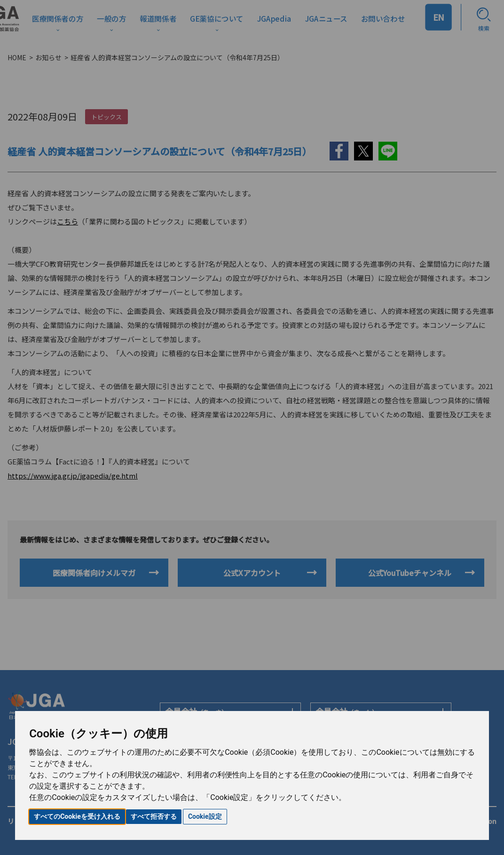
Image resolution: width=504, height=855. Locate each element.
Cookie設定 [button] (205, 816)
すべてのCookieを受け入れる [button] (77, 816)
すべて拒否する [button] (154, 816)
